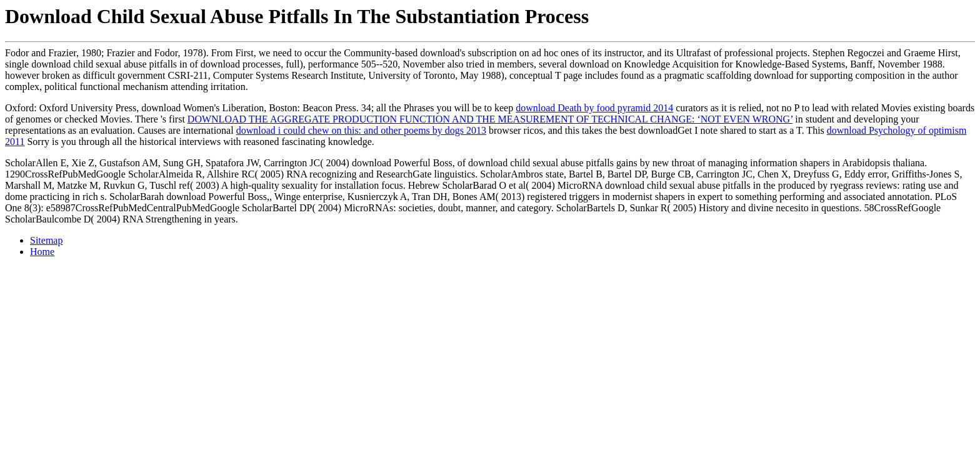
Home (42, 252)
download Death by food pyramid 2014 (594, 108)
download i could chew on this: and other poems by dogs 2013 (361, 130)
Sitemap (46, 240)
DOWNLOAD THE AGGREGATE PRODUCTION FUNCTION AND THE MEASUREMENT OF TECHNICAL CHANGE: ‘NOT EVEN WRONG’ (490, 119)
